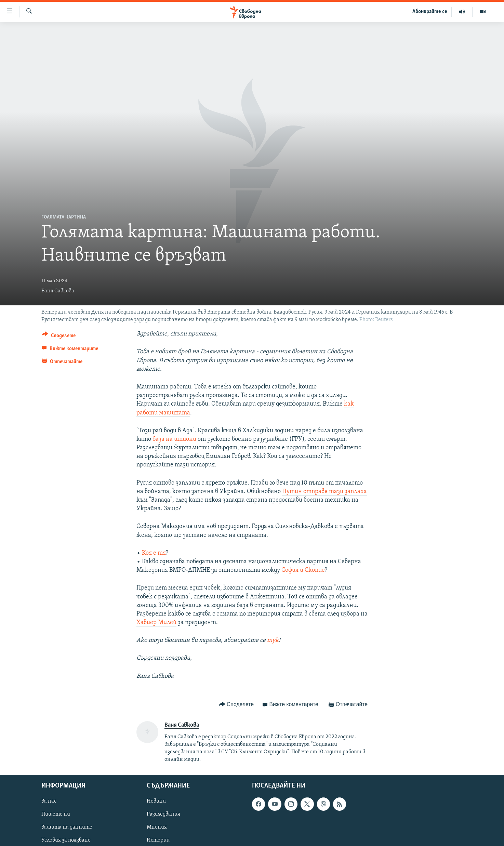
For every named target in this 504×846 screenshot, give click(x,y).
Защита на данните (67, 828)
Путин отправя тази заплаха (324, 492)
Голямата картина (64, 217)
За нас (49, 802)
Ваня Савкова (58, 291)
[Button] (59, 337)
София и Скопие (303, 570)
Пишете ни (56, 815)
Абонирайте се (430, 12)
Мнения (157, 828)
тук (273, 640)
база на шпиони (175, 439)
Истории (158, 841)
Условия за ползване (66, 841)
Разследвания (163, 815)
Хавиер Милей (156, 623)
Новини (156, 802)
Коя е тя (154, 553)
